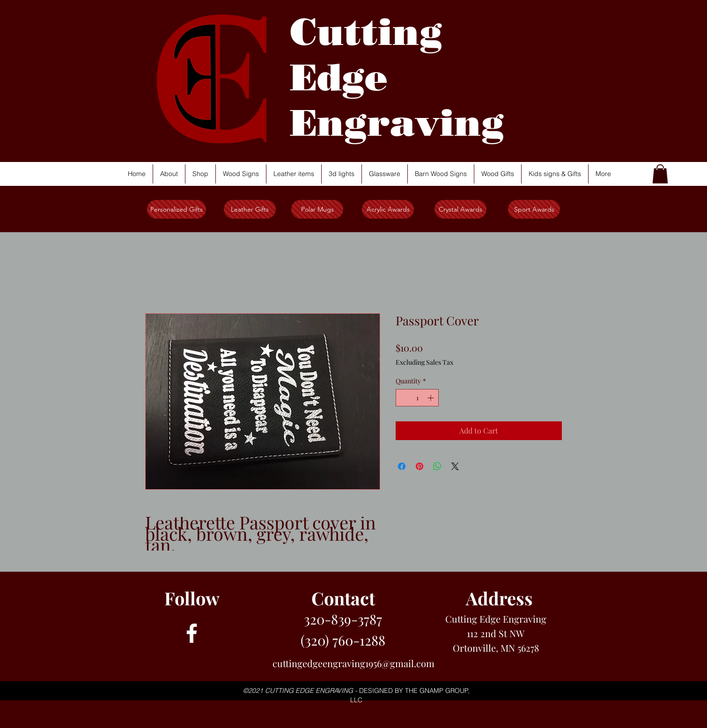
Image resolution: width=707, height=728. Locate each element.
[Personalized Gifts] (177, 209)
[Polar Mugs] (317, 209)
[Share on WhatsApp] (437, 466)
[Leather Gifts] (250, 209)
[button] (660, 174)
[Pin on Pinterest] (420, 466)
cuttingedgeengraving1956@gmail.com (353, 663)
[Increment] (431, 398)
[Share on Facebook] (402, 466)
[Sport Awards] (534, 209)
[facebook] (192, 633)
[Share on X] (455, 466)
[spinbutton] (417, 398)
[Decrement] (403, 398)
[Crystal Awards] (460, 209)
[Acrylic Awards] (388, 209)
